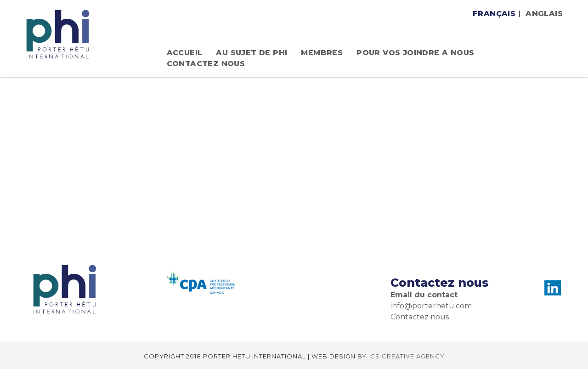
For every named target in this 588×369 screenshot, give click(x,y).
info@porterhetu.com (431, 306)
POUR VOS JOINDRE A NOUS (415, 53)
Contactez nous (206, 64)
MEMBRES (322, 53)
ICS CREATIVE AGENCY (407, 356)
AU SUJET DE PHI (252, 53)
